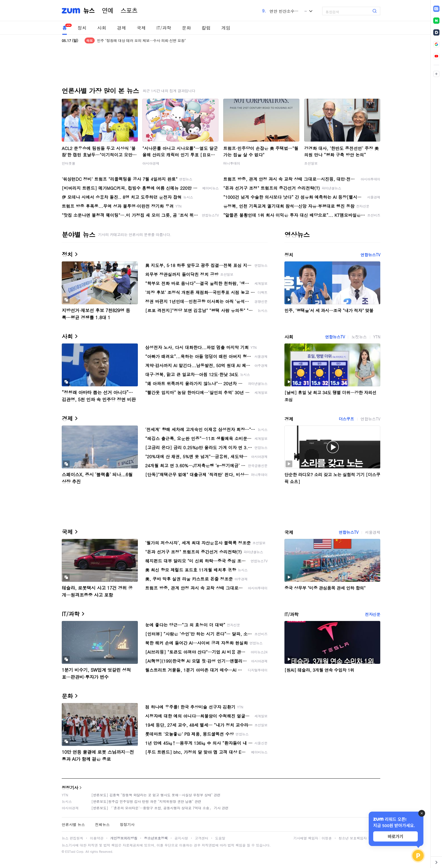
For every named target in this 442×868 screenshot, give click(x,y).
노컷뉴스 (359, 337)
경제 (121, 28)
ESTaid (70, 852)
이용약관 (97, 838)
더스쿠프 (346, 419)
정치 (82, 28)
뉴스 (89, 11)
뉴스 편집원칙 (72, 838)
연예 (108, 11)
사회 (102, 28)
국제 (141, 28)
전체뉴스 (102, 824)
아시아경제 (151, 163)
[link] (436, 9)
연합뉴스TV (370, 255)
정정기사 (70, 787)
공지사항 (181, 838)
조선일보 (311, 163)
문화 (186, 28)
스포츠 (129, 11)
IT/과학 (164, 28)
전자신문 (373, 614)
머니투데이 (232, 163)
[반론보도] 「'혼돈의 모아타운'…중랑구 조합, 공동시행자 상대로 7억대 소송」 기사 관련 (160, 808)
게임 (226, 28)
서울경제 (373, 532)
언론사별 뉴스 (73, 824)
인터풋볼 (68, 163)
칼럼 (206, 28)
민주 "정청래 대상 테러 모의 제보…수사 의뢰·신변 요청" (142, 40)
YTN (377, 337)
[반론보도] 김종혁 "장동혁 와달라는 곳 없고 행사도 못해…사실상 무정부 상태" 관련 (156, 795)
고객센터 (202, 838)
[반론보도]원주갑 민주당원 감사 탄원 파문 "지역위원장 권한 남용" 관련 (146, 801)
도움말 (220, 838)
